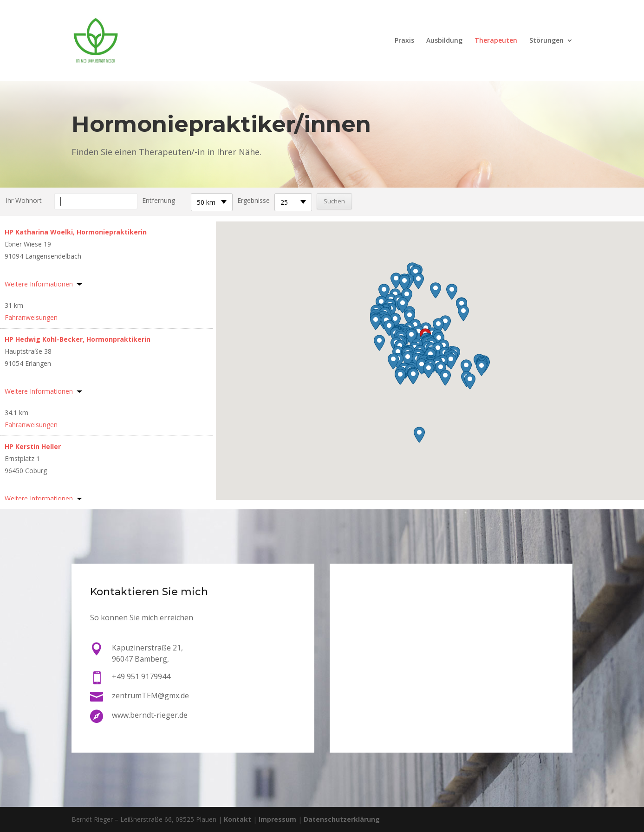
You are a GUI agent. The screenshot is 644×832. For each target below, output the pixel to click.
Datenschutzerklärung (342, 819)
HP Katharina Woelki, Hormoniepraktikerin (76, 232)
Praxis (404, 41)
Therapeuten (496, 41)
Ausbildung (444, 41)
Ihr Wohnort (24, 200)
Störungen (546, 41)
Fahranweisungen (31, 317)
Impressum (277, 819)
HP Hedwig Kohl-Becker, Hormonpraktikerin (78, 339)
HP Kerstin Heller (33, 446)
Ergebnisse (254, 200)
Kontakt (237, 819)
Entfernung (159, 200)
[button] (418, 334)
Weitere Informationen (39, 284)
